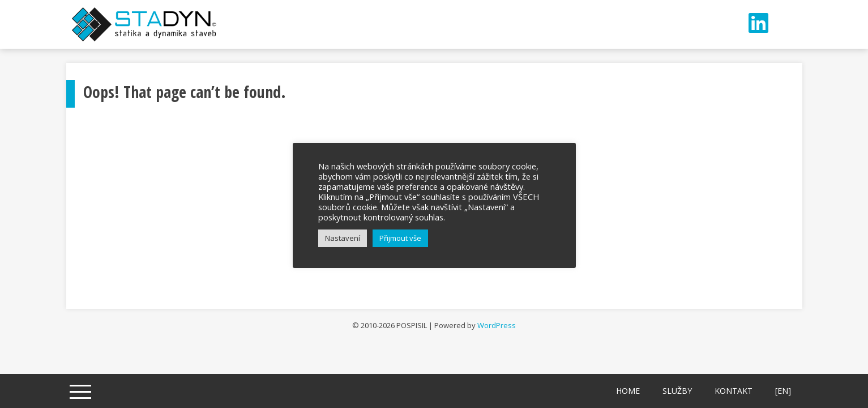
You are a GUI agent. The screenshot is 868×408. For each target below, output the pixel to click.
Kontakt (734, 391)
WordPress (497, 325)
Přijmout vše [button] (400, 238)
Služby (677, 391)
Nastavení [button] (343, 238)
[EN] (783, 391)
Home (628, 391)
